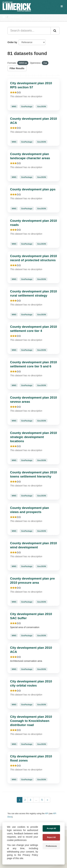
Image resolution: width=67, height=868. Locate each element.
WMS (14, 106)
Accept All (51, 828)
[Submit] (55, 31)
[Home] (4, 17)
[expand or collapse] (62, 6)
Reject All (51, 837)
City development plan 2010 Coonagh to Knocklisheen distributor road (31, 721)
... (36, 800)
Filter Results (17, 68)
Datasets (16, 17)
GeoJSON (42, 106)
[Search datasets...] (29, 31)
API (47, 814)
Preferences (51, 846)
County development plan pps (33, 189)
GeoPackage (27, 106)
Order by (12, 42)
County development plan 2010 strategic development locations (34, 437)
